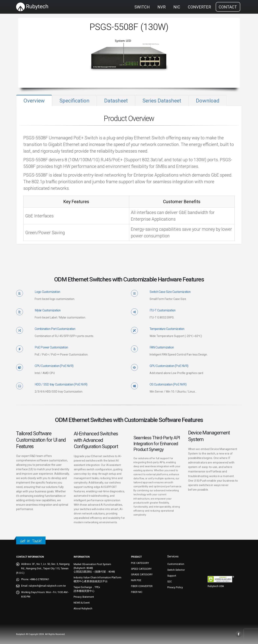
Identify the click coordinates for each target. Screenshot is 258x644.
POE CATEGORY (140, 563)
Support (172, 576)
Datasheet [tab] (116, 101)
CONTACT (228, 7)
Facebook (238, 634)
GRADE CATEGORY (142, 574)
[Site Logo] (32, 7)
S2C (170, 581)
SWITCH (142, 7)
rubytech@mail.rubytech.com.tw (47, 586)
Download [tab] (208, 101)
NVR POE (136, 580)
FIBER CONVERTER (142, 586)
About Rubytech (83, 608)
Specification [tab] (74, 101)
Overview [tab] (34, 101)
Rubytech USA (216, 586)
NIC (177, 7)
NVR (162, 7)
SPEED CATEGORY (141, 569)
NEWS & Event (82, 603)
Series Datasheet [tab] (162, 101)
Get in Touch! (31, 541)
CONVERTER (199, 7)
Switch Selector (176, 570)
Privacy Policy (175, 587)
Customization (176, 564)
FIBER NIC (137, 592)
